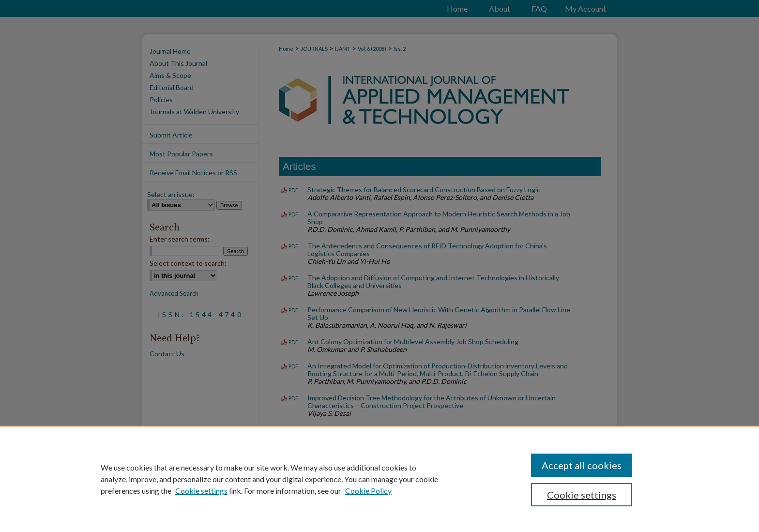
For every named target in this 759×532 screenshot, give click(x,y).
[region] (379, 479)
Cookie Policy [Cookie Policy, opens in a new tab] (368, 491)
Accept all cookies (582, 465)
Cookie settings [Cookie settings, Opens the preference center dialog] (582, 495)
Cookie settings (201, 491)
